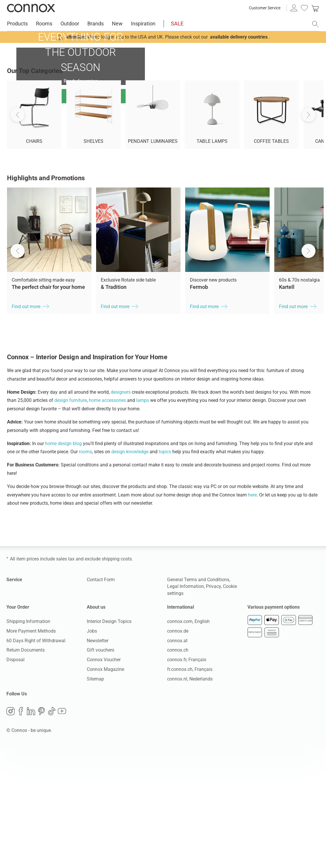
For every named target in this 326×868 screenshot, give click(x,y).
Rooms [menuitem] (44, 24)
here (252, 615)
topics (165, 572)
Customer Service (265, 8)
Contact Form (101, 700)
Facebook (21, 831)
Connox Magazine (105, 790)
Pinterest (41, 831)
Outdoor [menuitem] (70, 24)
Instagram (11, 831)
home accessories (107, 521)
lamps (143, 521)
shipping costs (117, 679)
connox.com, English (188, 742)
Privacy (213, 707)
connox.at (177, 761)
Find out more (81, 137)
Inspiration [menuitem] (143, 24)
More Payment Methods (31, 751)
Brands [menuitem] (96, 24)
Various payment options (274, 727)
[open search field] (315, 24)
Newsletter (98, 761)
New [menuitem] (117, 24)
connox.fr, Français (187, 780)
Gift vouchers (100, 770)
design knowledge (130, 572)
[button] (18, 371)
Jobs (92, 751)
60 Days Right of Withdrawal (36, 761)
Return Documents (26, 770)
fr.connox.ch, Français (190, 790)
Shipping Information (28, 742)
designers (121, 512)
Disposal (15, 780)
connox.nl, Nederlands (190, 799)
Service (14, 700)
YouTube (62, 831)
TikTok (52, 831)
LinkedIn (31, 831)
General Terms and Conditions (198, 700)
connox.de (178, 751)
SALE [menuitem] (177, 24)
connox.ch (178, 770)
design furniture (71, 521)
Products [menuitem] (17, 24)
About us (96, 727)
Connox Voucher (104, 780)
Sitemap (95, 799)
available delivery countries (239, 37)
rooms (85, 572)
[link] (315, 8)
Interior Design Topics (109, 742)
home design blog (63, 564)
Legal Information (185, 707)
